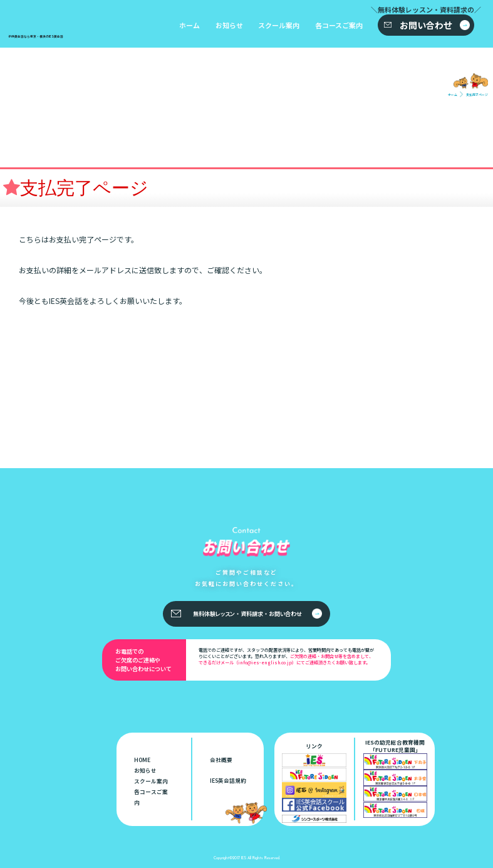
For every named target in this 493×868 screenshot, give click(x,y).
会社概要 (221, 760)
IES (244, 858)
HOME (142, 760)
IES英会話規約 (228, 780)
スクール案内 (279, 25)
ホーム (189, 25)
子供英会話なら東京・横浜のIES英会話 (70, 729)
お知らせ (229, 25)
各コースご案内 (339, 25)
